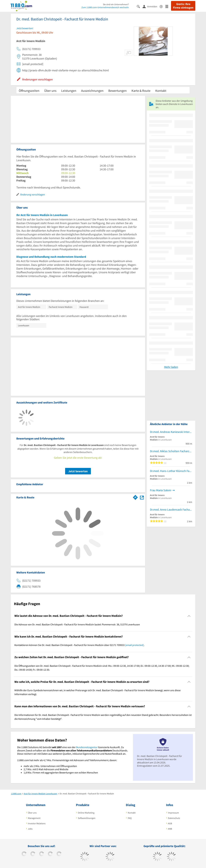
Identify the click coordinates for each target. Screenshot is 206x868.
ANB (170, 829)
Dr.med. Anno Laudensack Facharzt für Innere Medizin (171, 509)
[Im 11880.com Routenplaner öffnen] (135, 497)
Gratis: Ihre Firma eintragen (183, 6)
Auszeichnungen (92, 91)
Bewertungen (117, 91)
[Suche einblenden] (140, 6)
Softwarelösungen (87, 818)
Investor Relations (37, 823)
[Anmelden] (151, 6)
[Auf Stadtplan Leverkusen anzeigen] (142, 497)
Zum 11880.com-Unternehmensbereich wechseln (105, 7)
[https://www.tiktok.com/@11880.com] (33, 854)
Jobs (30, 829)
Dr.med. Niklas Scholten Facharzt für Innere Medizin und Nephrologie (171, 451)
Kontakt (161, 91)
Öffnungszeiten (29, 91)
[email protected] (134, 645)
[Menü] (168, 6)
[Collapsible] (189, 616)
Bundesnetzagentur (87, 747)
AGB (170, 823)
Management (34, 818)
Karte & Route (141, 91)
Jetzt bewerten (78, 471)
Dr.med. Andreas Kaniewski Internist (171, 432)
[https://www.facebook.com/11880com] (24, 854)
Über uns (50, 91)
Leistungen (69, 91)
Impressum (173, 813)
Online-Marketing (86, 813)
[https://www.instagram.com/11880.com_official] (42, 854)
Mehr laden (171, 367)
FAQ (130, 818)
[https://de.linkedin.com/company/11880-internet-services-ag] (59, 854)
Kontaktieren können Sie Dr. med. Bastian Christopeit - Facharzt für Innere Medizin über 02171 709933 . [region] (79, 645)
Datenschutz (174, 818)
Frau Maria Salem (161, 490)
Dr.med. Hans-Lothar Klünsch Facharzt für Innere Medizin (171, 471)
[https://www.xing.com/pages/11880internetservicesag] (50, 854)
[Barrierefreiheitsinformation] (163, 6)
